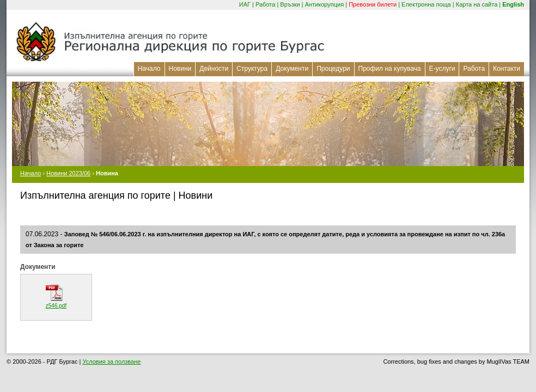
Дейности (214, 69)
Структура (252, 69)
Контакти (507, 69)
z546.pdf (56, 306)
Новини (180, 69)
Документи (292, 69)
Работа (265, 4)
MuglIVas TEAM (508, 362)
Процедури (333, 69)
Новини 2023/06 (68, 173)
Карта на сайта (477, 4)
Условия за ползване (111, 362)
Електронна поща (426, 4)
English (513, 4)
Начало (149, 69)
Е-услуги (442, 69)
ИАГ (245, 4)
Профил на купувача (390, 69)
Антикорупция (325, 4)
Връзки (290, 4)
